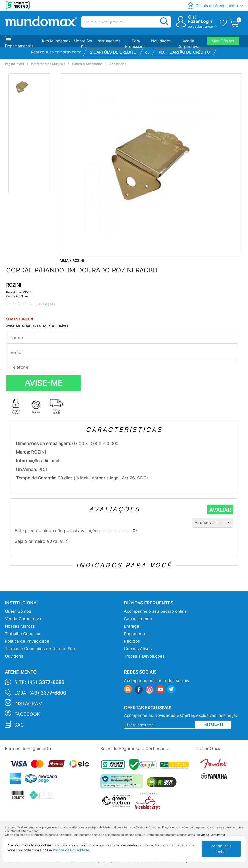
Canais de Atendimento (217, 6)
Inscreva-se (213, 725)
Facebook (27, 714)
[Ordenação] (213, 523)
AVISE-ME (44, 383)
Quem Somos (18, 611)
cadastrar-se (203, 26)
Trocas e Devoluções (144, 656)
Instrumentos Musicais (48, 64)
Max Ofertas (223, 41)
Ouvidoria (14, 656)
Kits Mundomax (56, 41)
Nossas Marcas (20, 626)
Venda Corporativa (23, 619)
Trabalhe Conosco (23, 634)
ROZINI (14, 285)
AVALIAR (220, 510)
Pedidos (132, 641)
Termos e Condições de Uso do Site (40, 649)
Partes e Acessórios (87, 64)
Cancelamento (138, 619)
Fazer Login (200, 21)
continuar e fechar (221, 849)
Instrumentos (108, 41)
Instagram (28, 704)
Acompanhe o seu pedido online (155, 611)
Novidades (161, 41)
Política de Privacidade (27, 641)
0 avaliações (45, 304)
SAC (19, 725)
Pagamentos (136, 634)
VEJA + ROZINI (72, 261)
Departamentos (19, 46)
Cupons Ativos (138, 649)
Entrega (132, 626)
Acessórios (118, 64)
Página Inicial (14, 64)
